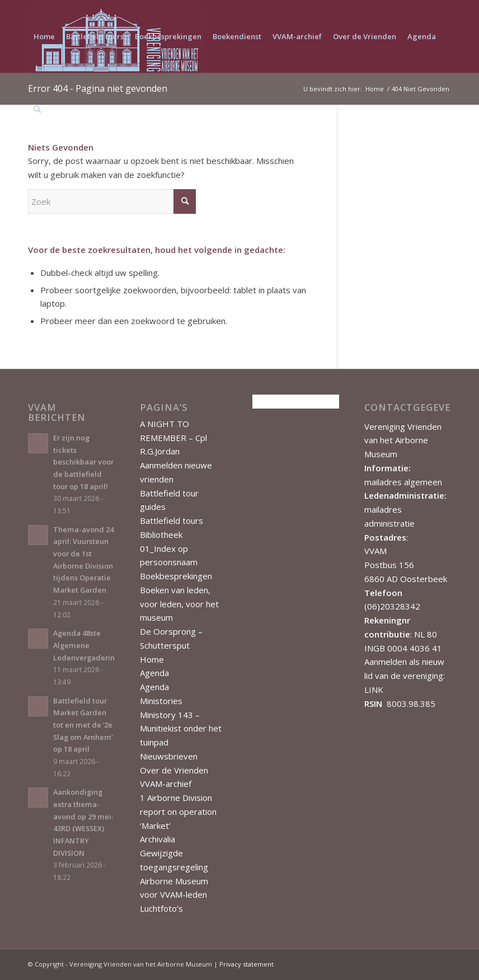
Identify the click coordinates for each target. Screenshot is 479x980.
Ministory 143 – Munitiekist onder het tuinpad (181, 729)
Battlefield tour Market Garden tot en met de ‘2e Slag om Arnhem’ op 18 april (83, 725)
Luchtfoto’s (161, 908)
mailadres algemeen (403, 482)
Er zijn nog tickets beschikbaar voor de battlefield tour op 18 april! (83, 462)
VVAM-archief (166, 784)
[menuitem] (44, 36)
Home (152, 659)
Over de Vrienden (174, 770)
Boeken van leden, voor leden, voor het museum (179, 604)
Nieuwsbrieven (169, 756)
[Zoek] (37, 109)
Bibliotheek (161, 534)
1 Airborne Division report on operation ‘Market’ (178, 812)
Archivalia (158, 839)
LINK (374, 690)
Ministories (161, 701)
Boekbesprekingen (176, 576)
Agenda (154, 673)
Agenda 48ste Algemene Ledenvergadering (86, 645)
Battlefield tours (172, 521)
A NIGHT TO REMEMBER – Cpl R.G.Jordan (173, 438)
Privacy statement (246, 964)
